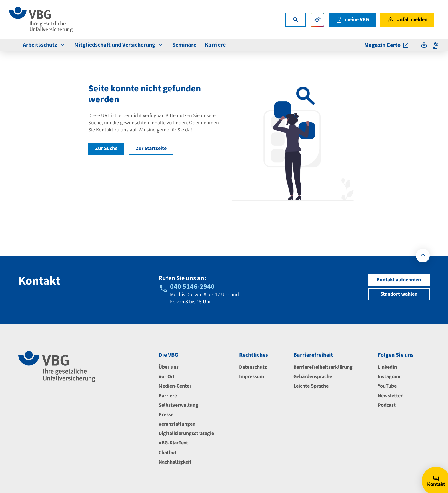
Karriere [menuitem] (215, 45)
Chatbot (168, 453)
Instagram (389, 377)
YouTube (387, 386)
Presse (166, 415)
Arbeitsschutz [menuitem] (44, 45)
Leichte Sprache (311, 386)
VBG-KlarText (173, 443)
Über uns (169, 367)
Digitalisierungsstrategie (186, 433)
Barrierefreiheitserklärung (323, 367)
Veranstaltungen (177, 424)
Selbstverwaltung (178, 405)
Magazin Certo (387, 45)
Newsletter (390, 396)
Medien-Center (175, 386)
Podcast (387, 405)
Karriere (168, 396)
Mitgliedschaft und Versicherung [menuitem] (119, 45)
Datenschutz (253, 367)
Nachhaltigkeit (175, 462)
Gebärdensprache (313, 377)
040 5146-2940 (192, 287)
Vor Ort (167, 377)
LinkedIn (387, 367)
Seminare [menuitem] (184, 45)
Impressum (252, 377)
